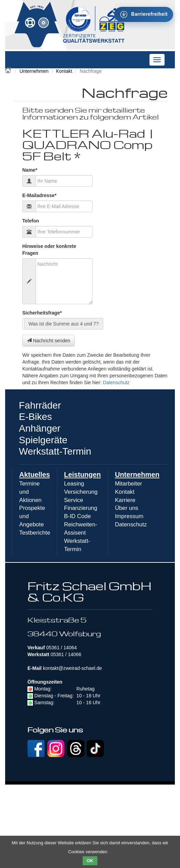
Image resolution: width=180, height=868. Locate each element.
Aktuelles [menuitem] (35, 475)
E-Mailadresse (39, 195)
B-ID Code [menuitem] (77, 516)
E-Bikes (35, 417)
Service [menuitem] (74, 500)
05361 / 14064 (61, 648)
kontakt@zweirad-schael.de (72, 668)
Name (30, 170)
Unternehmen (34, 71)
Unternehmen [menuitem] (137, 475)
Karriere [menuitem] (125, 500)
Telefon (31, 221)
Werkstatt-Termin (55, 451)
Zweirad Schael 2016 (9, 69)
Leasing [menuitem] (74, 484)
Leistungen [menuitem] (83, 475)
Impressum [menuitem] (129, 516)
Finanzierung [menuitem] (81, 508)
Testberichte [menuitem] (35, 533)
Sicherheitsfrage (42, 313)
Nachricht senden (49, 341)
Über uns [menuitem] (127, 508)
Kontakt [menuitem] (125, 492)
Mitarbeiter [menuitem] (128, 484)
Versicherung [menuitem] (81, 492)
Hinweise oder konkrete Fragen (49, 250)
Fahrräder (40, 405)
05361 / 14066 (66, 654)
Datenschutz (116, 382)
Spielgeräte (43, 440)
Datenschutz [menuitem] (131, 524)
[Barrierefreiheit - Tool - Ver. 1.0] (144, 14)
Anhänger (40, 428)
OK (90, 861)
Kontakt (64, 71)
